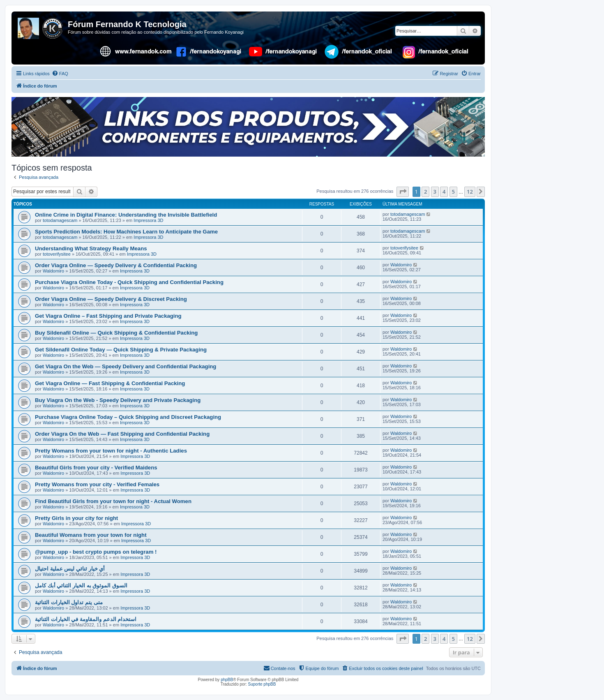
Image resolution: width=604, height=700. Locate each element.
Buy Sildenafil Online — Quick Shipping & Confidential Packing (116, 333)
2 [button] (425, 192)
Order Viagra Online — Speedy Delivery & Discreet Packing (111, 299)
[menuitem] (60, 74)
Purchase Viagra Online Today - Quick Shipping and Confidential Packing (129, 282)
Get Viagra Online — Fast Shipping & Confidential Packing (110, 383)
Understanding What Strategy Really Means (91, 248)
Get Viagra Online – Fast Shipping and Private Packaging (108, 316)
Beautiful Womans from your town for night (91, 535)
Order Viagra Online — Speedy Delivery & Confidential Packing (116, 265)
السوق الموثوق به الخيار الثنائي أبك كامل (81, 586)
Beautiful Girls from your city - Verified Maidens (96, 468)
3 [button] (435, 192)
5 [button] (453, 192)
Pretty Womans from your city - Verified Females (97, 484)
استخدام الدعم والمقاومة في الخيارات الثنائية (86, 619)
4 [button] (444, 192)
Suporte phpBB (262, 684)
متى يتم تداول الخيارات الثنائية (69, 602)
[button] (403, 192)
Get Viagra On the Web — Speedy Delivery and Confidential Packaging (126, 366)
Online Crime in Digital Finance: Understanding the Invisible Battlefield (126, 215)
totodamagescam (60, 220)
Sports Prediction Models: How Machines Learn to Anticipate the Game (126, 232)
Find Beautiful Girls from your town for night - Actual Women (113, 501)
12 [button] (470, 192)
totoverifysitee (57, 254)
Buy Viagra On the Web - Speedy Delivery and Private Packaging (118, 400)
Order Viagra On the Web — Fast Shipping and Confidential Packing (122, 434)
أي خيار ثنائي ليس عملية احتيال (70, 569)
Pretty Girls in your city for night (76, 518)
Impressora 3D (148, 220)
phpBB (227, 680)
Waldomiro (53, 271)
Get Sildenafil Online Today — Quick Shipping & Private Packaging (121, 350)
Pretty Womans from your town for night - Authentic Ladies (111, 451)
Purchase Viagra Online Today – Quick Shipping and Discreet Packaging (128, 417)
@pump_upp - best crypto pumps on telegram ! (96, 552)
